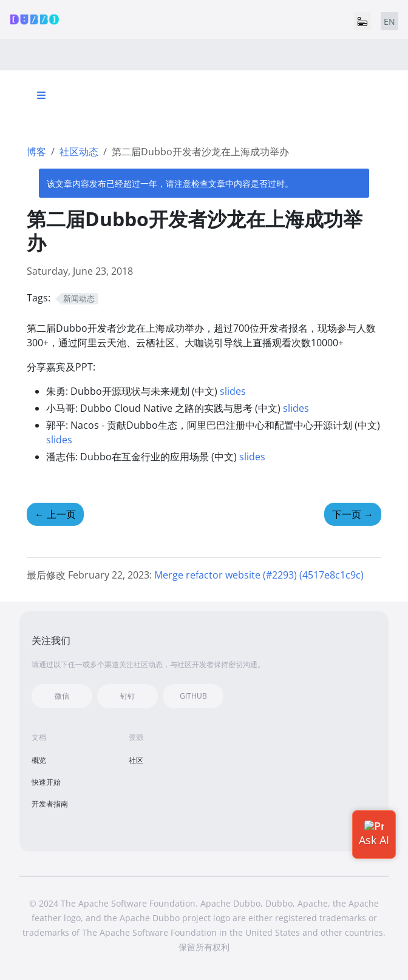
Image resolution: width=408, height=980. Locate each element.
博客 (36, 152)
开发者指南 (50, 804)
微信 (62, 696)
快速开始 (46, 782)
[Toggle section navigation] (41, 95)
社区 (136, 760)
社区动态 (79, 152)
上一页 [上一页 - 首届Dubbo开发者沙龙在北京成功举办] (55, 514)
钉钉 (127, 696)
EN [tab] (389, 22)
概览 (39, 760)
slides (233, 391)
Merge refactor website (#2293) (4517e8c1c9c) (259, 575)
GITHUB (193, 696)
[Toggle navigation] (362, 21)
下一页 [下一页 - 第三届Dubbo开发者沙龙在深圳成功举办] (353, 514)
